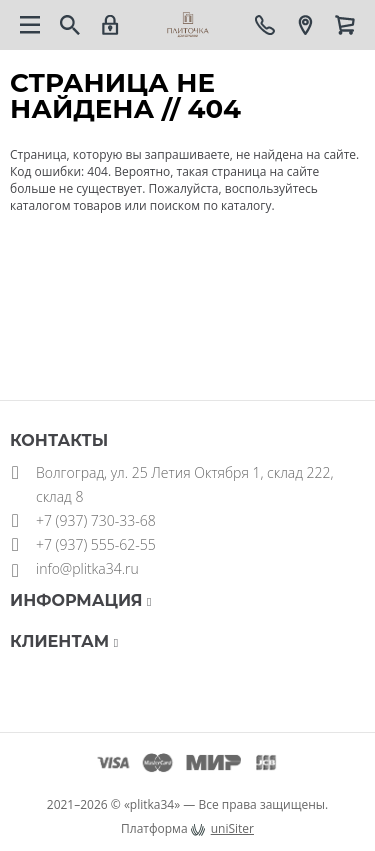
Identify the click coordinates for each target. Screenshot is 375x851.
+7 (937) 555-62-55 (96, 544)
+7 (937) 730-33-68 (96, 520)
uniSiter (232, 828)
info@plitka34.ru (87, 568)
